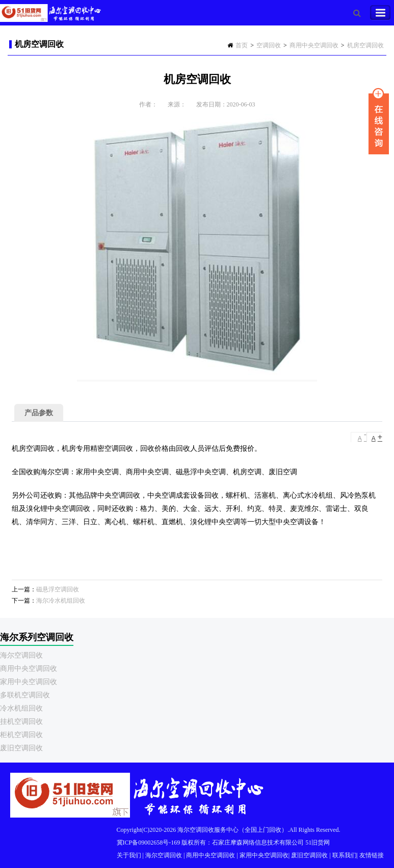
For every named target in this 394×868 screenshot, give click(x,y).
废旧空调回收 (21, 748)
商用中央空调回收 (314, 45)
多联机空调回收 (25, 695)
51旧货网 (318, 843)
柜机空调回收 (21, 735)
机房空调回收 (365, 45)
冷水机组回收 (21, 708)
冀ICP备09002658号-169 (149, 843)
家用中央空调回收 (29, 682)
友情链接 (372, 855)
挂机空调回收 (21, 722)
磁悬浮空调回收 (58, 589)
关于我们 (129, 855)
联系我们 (345, 855)
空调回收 (269, 45)
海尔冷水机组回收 (61, 601)
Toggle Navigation (380, 13)
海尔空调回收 (21, 655)
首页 (242, 45)
